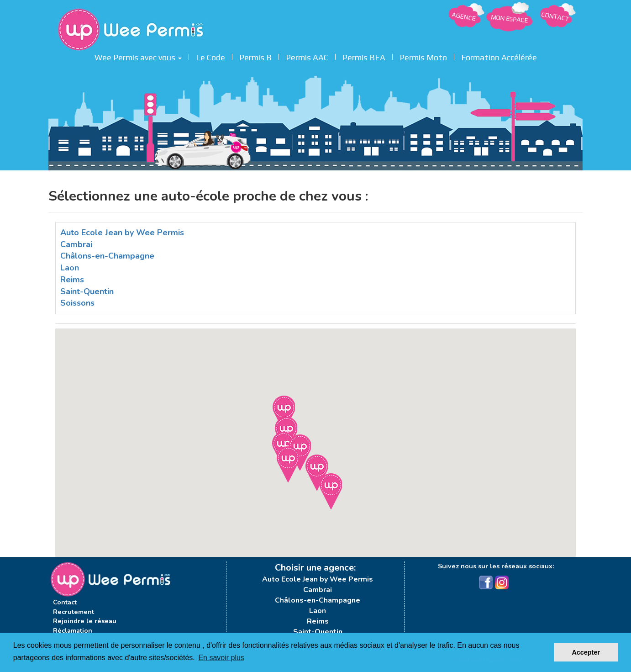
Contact (65, 602)
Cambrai (76, 244)
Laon (70, 268)
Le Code (210, 56)
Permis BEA (364, 56)
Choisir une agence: (315, 568)
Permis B (255, 56)
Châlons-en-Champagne (107, 256)
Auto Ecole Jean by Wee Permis (122, 233)
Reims (72, 280)
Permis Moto (423, 56)
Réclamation (73, 630)
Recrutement (74, 612)
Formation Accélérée (499, 56)
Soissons (77, 303)
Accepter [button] (586, 652)
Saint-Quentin (87, 291)
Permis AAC (307, 56)
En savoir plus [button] (221, 658)
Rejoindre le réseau (85, 621)
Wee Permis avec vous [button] (138, 56)
